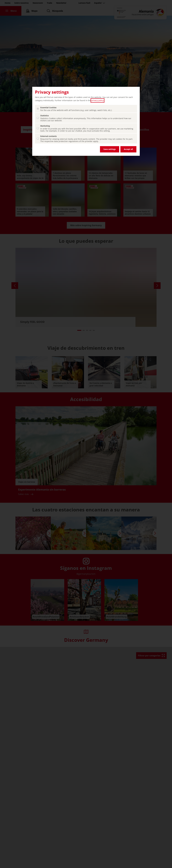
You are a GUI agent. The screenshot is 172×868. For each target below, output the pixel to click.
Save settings (110, 149)
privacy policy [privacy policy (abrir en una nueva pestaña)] (97, 100)
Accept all (128, 149)
